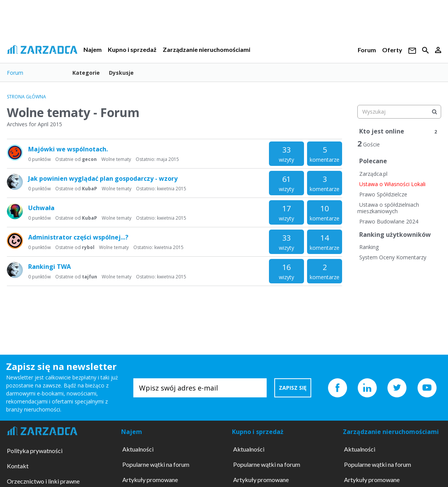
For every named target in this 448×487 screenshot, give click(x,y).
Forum (367, 50)
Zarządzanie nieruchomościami (206, 49)
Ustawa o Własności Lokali (392, 184)
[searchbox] (399, 112)
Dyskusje (121, 73)
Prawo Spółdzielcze (383, 194)
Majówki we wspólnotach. (68, 149)
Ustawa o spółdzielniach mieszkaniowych (388, 208)
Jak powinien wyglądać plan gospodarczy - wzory (103, 178)
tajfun (90, 277)
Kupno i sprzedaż (132, 49)
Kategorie (86, 73)
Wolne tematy (116, 159)
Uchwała (41, 208)
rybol (88, 247)
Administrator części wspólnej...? (78, 237)
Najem (93, 49)
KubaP (90, 189)
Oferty (392, 50)
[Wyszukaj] (434, 112)
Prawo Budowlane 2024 (389, 221)
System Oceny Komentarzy (393, 257)
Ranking (369, 247)
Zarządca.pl (373, 174)
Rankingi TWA (50, 267)
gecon (89, 159)
